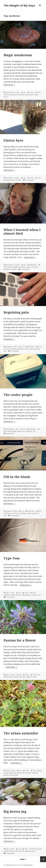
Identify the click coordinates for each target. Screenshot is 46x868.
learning (14, 349)
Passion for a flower (20, 640)
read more (9, 85)
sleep (36, 95)
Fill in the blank (17, 477)
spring (11, 775)
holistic (18, 595)
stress (6, 97)
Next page (43, 859)
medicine (21, 95)
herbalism (13, 95)
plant (35, 677)
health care (21, 431)
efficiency (7, 513)
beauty (6, 773)
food (9, 431)
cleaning (7, 180)
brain (10, 267)
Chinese (6, 95)
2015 (5, 267)
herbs (12, 180)
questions (35, 513)
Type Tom (12, 558)
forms (17, 513)
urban (16, 775)
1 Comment (14, 351)
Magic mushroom (18, 55)
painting (37, 349)
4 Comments (25, 269)
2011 (39, 178)
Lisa (24, 92)
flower (16, 677)
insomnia (22, 677)
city (10, 773)
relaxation (7, 269)
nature (29, 267)
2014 (5, 431)
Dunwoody (16, 773)
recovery (35, 267)
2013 (40, 347)
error (13, 513)
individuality (26, 595)
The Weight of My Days (19, 5)
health (14, 431)
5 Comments (10, 597)
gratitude (15, 267)
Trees (32, 92)
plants (6, 775)
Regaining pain (16, 312)
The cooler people (18, 395)
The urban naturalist (21, 733)
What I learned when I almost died (22, 232)
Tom (5, 351)
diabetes (7, 595)
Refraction (33, 265)
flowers (23, 773)
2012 (39, 92)
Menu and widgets (40, 8)
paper (29, 513)
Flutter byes (13, 140)
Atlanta (39, 771)
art (5, 349)
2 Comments (30, 180)
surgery (14, 269)
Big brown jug (15, 811)
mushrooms (29, 95)
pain (32, 349)
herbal (29, 773)
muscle (27, 349)
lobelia (22, 851)
